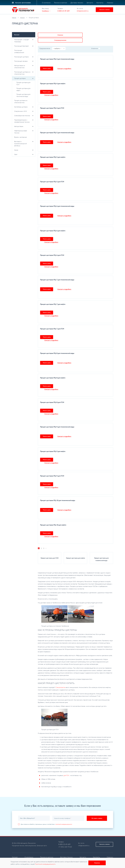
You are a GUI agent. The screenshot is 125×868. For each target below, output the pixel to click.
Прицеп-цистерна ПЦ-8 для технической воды (57, 347)
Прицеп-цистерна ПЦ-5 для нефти (53, 151)
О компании (46, 3)
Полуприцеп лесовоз (24, 61)
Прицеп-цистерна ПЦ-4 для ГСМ (52, 102)
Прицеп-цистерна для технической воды (23, 95)
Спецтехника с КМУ (24, 111)
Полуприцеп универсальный (19, 51)
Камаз (24, 150)
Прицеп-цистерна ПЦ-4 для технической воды (57, 53)
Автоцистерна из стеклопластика (24, 66)
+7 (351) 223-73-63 (65, 841)
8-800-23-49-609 (64, 11)
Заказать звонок (104, 10)
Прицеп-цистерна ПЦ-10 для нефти (53, 519)
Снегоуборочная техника (24, 116)
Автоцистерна (24, 126)
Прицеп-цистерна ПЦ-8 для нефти (53, 372)
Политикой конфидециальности (45, 864)
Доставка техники (77, 3)
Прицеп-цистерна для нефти (23, 89)
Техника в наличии (61, 3)
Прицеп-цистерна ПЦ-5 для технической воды (57, 127)
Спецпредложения (63, 34)
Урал (24, 154)
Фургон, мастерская (20, 137)
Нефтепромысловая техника (24, 132)
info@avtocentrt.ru (83, 11)
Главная (14, 18)
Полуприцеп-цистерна (24, 57)
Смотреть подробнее (64, 63)
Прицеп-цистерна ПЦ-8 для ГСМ (52, 396)
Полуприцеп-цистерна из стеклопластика (24, 73)
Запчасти (90, 3)
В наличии (96, 43)
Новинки (110, 3)
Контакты (100, 3)
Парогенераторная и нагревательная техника (24, 121)
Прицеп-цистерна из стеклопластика (21, 101)
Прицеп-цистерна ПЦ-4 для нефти (53, 78)
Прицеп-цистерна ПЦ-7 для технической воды (57, 274)
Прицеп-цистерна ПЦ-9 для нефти (53, 445)
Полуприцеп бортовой (24, 46)
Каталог (22, 18)
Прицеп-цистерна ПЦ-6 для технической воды (57, 200)
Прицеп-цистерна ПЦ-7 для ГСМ (52, 323)
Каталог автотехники (23, 3)
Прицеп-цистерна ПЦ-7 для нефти (53, 298)
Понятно (97, 863)
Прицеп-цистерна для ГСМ (23, 83)
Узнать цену (47, 63)
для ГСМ (66, 770)
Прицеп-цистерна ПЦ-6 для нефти (53, 225)
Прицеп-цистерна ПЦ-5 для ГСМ (52, 176)
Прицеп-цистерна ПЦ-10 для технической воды (58, 495)
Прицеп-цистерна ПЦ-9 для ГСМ (52, 470)
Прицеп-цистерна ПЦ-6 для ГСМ (52, 249)
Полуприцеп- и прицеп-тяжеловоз (24, 41)
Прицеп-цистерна (24, 78)
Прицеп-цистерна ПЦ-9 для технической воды (57, 421)
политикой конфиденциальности (64, 819)
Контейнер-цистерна (24, 107)
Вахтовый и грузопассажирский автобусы (24, 144)
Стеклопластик (61, 682)
